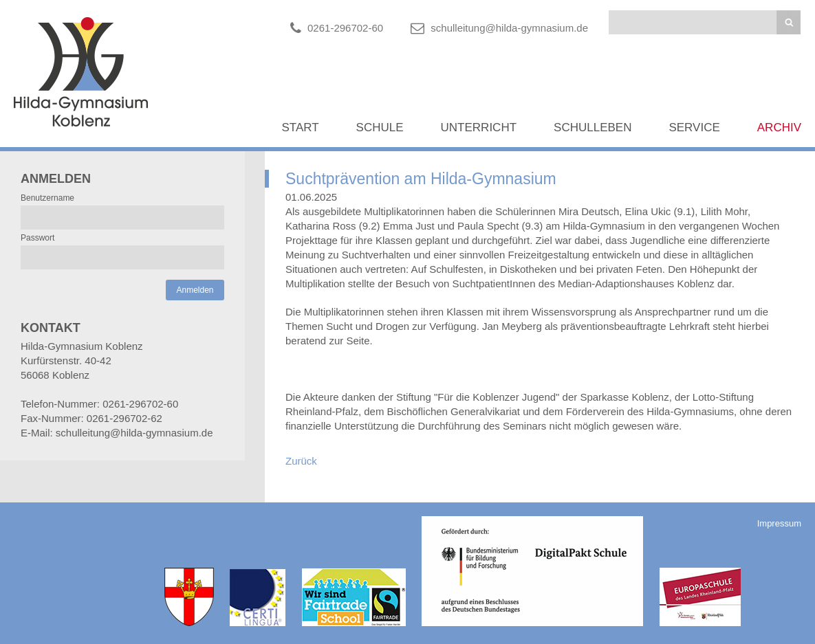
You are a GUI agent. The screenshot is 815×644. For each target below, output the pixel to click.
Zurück (301, 461)
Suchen (789, 22)
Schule (380, 127)
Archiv (779, 127)
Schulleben (593, 127)
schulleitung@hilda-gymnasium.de (509, 28)
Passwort (37, 238)
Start (300, 127)
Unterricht (479, 127)
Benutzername (47, 198)
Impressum (779, 523)
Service (694, 127)
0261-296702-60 (345, 28)
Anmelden (195, 290)
